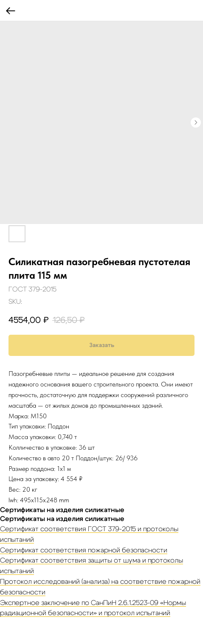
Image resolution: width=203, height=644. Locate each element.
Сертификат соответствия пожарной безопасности (84, 550)
